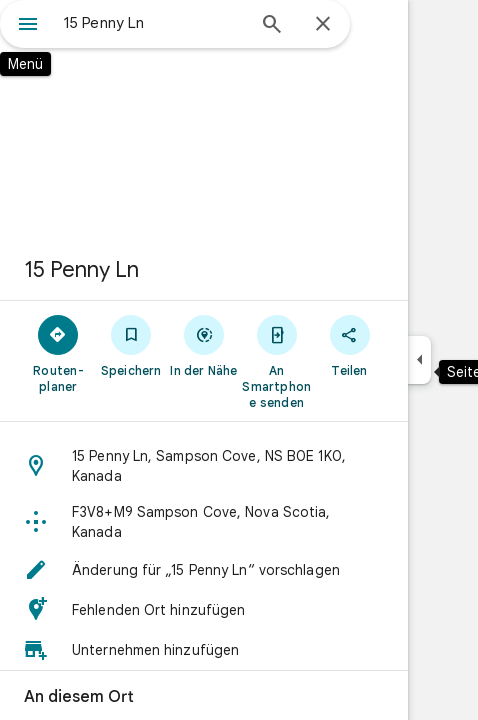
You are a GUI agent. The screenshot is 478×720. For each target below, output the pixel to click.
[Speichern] (131, 345)
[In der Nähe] (204, 345)
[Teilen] (349, 345)
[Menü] (28, 26)
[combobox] (154, 23)
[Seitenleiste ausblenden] (419, 360)
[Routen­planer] (58, 353)
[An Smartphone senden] (276, 361)
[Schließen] (323, 25)
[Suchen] (272, 26)
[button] (204, 466)
